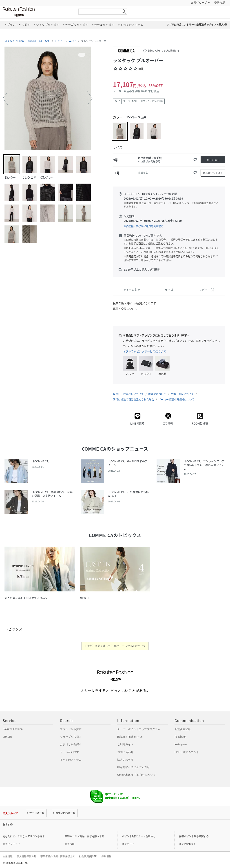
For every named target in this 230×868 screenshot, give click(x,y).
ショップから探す (71, 737)
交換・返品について (182, 394)
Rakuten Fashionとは (130, 737)
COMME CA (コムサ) (39, 41)
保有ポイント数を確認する (194, 836)
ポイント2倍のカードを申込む (139, 836)
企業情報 (8, 856)
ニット (73, 41)
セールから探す (69, 752)
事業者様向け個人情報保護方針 (58, 856)
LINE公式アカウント (187, 752)
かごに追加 (213, 160)
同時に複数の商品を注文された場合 (134, 399)
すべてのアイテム (71, 760)
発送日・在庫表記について (128, 394)
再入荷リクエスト (213, 173)
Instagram (181, 744)
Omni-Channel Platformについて (137, 775)
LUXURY (8, 737)
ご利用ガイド (125, 744)
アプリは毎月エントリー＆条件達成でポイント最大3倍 (197, 25)
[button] (5, 98)
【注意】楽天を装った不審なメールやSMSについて (115, 646)
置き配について (157, 394)
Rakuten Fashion (38, 12)
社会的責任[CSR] (88, 856)
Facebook (180, 737)
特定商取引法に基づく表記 (133, 767)
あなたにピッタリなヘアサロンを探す (24, 836)
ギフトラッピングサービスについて (144, 351)
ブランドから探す (71, 729)
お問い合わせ (125, 752)
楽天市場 (220, 3)
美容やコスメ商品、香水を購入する (84, 836)
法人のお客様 (125, 760)
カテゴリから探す (71, 744)
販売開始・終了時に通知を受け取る (144, 226)
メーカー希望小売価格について (177, 399)
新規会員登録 (183, 729)
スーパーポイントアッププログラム (139, 729)
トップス (60, 41)
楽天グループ (199, 3)
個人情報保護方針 (27, 856)
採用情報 (106, 856)
